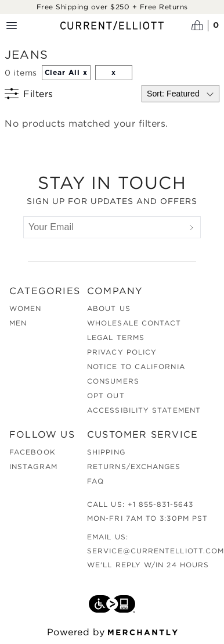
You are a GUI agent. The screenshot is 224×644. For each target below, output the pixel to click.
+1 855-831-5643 (160, 504)
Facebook (32, 452)
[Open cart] (205, 26)
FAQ (95, 481)
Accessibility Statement (144, 410)
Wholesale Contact (134, 323)
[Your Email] (103, 227)
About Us (109, 308)
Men (18, 323)
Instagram (33, 466)
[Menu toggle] (12, 26)
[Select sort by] (180, 94)
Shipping (106, 452)
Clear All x (66, 73)
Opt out (106, 396)
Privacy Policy (122, 352)
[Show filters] (29, 94)
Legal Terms (116, 337)
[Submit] (192, 227)
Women (25, 308)
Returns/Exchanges (134, 466)
